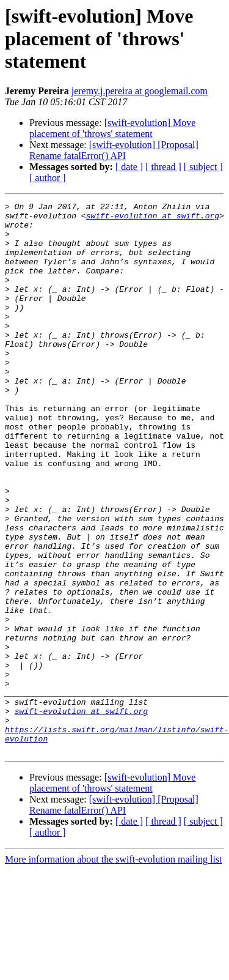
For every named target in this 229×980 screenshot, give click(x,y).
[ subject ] (203, 167)
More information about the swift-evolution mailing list (114, 969)
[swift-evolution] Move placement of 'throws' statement (112, 128)
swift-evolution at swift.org (153, 219)
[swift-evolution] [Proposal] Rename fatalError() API (114, 150)
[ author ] (48, 178)
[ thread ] (163, 167)
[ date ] (129, 167)
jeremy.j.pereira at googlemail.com (140, 91)
